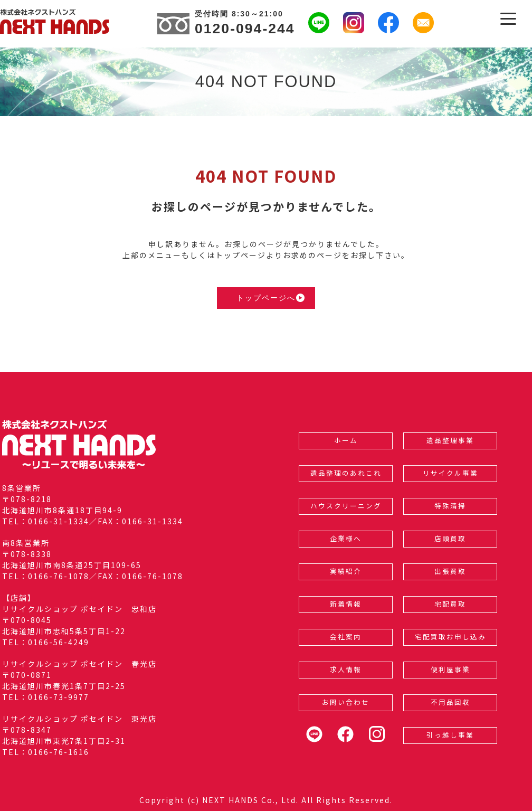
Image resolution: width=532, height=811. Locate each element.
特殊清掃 (450, 506)
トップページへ (270, 298)
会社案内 (346, 636)
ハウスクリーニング (346, 506)
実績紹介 (346, 571)
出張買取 (450, 571)
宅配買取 (450, 604)
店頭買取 (450, 538)
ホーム (346, 440)
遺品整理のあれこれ (346, 473)
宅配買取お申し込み (450, 636)
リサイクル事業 (450, 473)
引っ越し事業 (450, 735)
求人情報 (346, 669)
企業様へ (346, 538)
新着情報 (346, 604)
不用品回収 (450, 702)
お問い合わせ (346, 702)
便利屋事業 (450, 669)
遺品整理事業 (450, 440)
